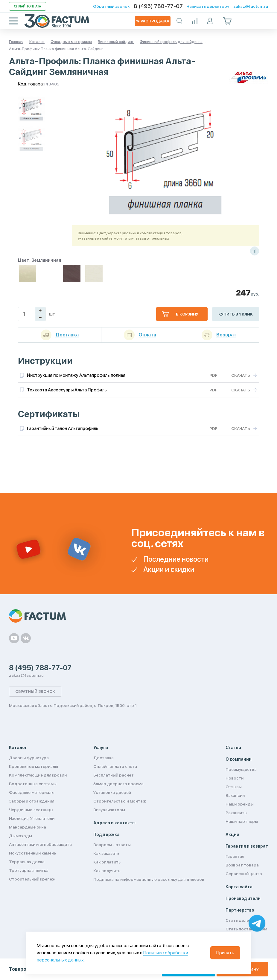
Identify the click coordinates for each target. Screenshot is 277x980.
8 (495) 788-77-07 (158, 6)
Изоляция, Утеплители (32, 818)
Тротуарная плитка (29, 870)
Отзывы (234, 787)
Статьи (233, 748)
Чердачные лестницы (31, 810)
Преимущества (241, 769)
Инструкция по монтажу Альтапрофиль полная (76, 375)
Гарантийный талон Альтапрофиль (63, 428)
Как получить (107, 871)
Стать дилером (241, 920)
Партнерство (240, 910)
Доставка (104, 758)
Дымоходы (20, 836)
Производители (243, 898)
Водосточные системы (33, 784)
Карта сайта (239, 887)
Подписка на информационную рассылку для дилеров (149, 879)
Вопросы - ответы (112, 845)
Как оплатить (107, 862)
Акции (232, 834)
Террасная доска (27, 862)
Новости (235, 778)
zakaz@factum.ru (251, 6)
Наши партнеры (242, 821)
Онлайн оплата (28, 6)
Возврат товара (242, 865)
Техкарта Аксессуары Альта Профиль (67, 390)
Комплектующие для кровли (38, 775)
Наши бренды (240, 804)
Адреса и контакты (114, 823)
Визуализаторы (109, 810)
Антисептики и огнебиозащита (40, 844)
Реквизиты (236, 813)
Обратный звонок (111, 6)
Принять (225, 953)
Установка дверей (112, 792)
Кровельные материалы (34, 766)
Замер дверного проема (118, 784)
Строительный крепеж (32, 879)
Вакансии (235, 795)
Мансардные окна (28, 827)
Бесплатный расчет (114, 775)
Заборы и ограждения (32, 801)
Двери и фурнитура (29, 758)
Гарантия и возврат (247, 846)
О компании (239, 759)
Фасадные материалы (32, 792)
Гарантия (235, 856)
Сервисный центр (244, 874)
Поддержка (106, 834)
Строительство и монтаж (120, 801)
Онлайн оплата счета (115, 766)
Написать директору (208, 6)
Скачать (241, 375)
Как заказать (106, 853)
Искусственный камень (32, 853)
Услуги (101, 748)
